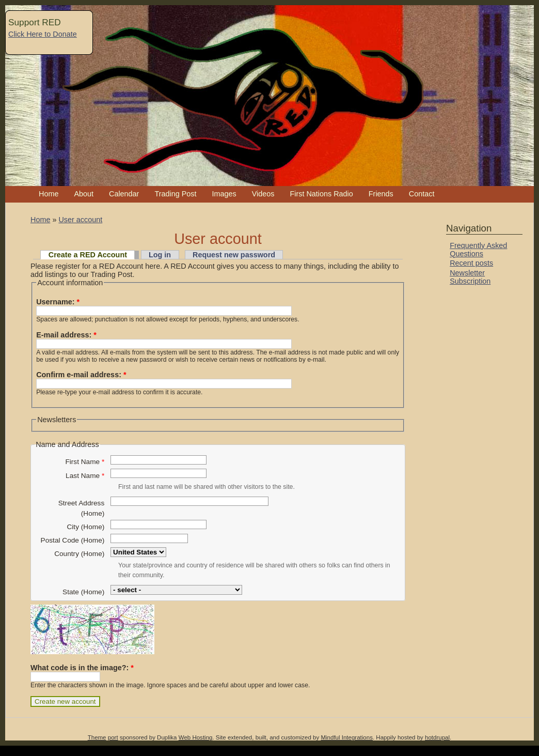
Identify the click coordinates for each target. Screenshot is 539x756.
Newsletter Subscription (470, 277)
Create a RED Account (88, 255)
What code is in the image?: (82, 668)
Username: (58, 302)
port (113, 737)
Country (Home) (79, 554)
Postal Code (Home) (73, 540)
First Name (85, 462)
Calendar (124, 194)
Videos (263, 194)
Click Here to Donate (43, 34)
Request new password (234, 255)
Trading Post (175, 194)
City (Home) (85, 527)
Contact (422, 194)
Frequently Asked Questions (478, 250)
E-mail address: (66, 335)
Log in (160, 255)
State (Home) (83, 592)
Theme (97, 737)
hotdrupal (437, 737)
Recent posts (471, 263)
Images (224, 194)
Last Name (85, 476)
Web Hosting (196, 737)
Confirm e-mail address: (81, 375)
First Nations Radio (321, 194)
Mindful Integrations (347, 737)
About (84, 194)
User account (80, 220)
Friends (381, 194)
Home (49, 194)
